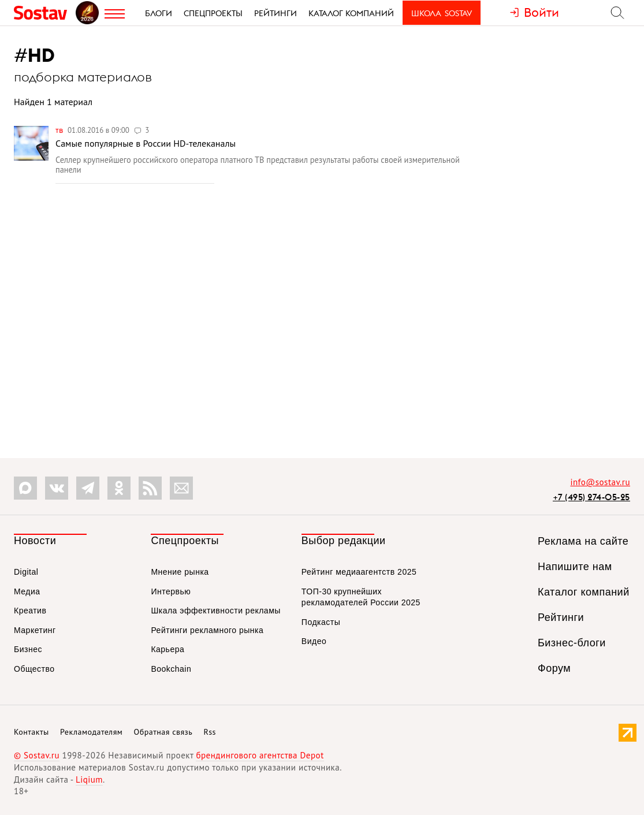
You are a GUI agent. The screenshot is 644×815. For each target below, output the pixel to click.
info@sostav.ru (600, 482)
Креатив (30, 611)
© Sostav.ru (37, 755)
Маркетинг (35, 630)
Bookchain (171, 669)
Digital (26, 572)
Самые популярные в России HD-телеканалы (146, 143)
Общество (34, 669)
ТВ (60, 130)
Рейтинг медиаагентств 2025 (359, 572)
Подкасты (321, 622)
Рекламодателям (91, 732)
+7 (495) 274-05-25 (591, 497)
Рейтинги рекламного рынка (207, 630)
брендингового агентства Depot (260, 755)
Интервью (171, 591)
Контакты (31, 732)
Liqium (89, 779)
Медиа (27, 591)
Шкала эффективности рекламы (215, 611)
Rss (210, 732)
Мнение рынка (180, 572)
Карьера (167, 649)
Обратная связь (163, 732)
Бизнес (28, 649)
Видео (314, 641)
